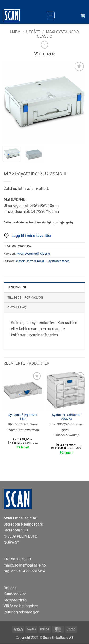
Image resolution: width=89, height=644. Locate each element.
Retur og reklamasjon (21, 612)
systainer (54, 261)
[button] (51, 15)
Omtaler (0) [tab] (17, 307)
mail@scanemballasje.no (25, 565)
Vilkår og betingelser (21, 606)
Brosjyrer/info (15, 600)
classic (21, 261)
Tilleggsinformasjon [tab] (25, 297)
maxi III (42, 261)
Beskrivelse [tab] (17, 287)
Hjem (15, 32)
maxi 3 (31, 261)
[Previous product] (44, 45)
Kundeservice (15, 594)
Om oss (10, 588)
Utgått (33, 32)
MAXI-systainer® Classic (33, 254)
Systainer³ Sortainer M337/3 (66, 417)
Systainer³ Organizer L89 (23, 417)
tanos (66, 261)
